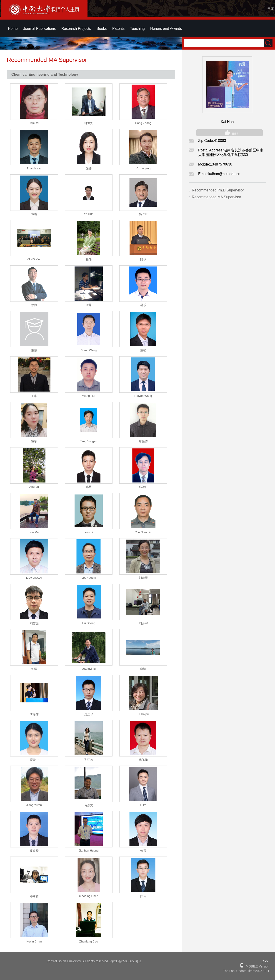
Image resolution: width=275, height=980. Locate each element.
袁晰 (34, 214)
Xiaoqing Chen (89, 896)
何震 (143, 851)
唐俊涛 (143, 441)
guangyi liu (89, 669)
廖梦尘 (34, 760)
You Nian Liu (143, 532)
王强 (143, 351)
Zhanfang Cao (89, 941)
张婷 (89, 169)
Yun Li (89, 532)
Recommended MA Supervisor (216, 197)
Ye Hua (89, 214)
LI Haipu (143, 714)
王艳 (34, 351)
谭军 (34, 441)
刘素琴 (143, 578)
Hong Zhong (143, 123)
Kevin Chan (34, 941)
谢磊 (89, 305)
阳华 (143, 260)
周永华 (34, 123)
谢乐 (143, 305)
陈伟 (143, 896)
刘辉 (34, 669)
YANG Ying (34, 259)
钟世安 (89, 123)
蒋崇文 (89, 805)
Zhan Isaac (34, 168)
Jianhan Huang (89, 851)
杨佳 (89, 260)
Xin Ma (34, 532)
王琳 (34, 396)
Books (102, 29)
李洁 (143, 669)
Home (13, 29)
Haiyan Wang (143, 396)
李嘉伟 (34, 714)
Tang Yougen (89, 441)
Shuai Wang (89, 350)
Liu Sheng (89, 623)
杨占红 (143, 214)
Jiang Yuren (34, 805)
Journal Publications (39, 29)
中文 (271, 8)
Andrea (34, 487)
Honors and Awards (166, 29)
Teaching (137, 29)
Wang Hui (89, 396)
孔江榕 (89, 760)
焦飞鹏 (143, 760)
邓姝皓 (34, 896)
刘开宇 (143, 623)
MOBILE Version (256, 966)
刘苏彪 (34, 623)
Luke (143, 805)
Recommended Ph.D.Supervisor (218, 190)
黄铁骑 (34, 851)
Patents (118, 29)
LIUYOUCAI (34, 578)
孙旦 (89, 487)
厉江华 (89, 714)
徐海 (34, 305)
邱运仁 (143, 487)
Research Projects (76, 29)
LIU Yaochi (89, 578)
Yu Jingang (143, 168)
